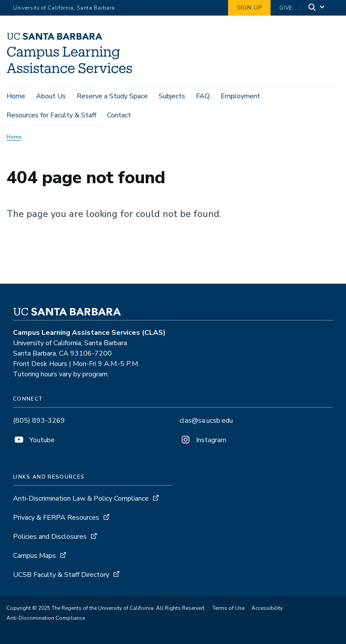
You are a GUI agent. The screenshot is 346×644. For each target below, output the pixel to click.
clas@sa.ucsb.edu (206, 421)
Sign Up (250, 8)
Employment (240, 96)
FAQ (203, 96)
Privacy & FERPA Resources (56, 518)
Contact (119, 115)
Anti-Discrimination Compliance (46, 618)
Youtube (34, 440)
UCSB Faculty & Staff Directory (61, 575)
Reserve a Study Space (112, 96)
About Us (51, 96)
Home (16, 96)
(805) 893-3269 (39, 421)
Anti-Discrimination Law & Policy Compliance (82, 498)
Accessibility (267, 608)
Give (286, 8)
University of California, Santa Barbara (64, 8)
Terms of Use (228, 608)
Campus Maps (34, 556)
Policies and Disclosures (50, 537)
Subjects (172, 96)
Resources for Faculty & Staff (51, 115)
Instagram (203, 440)
